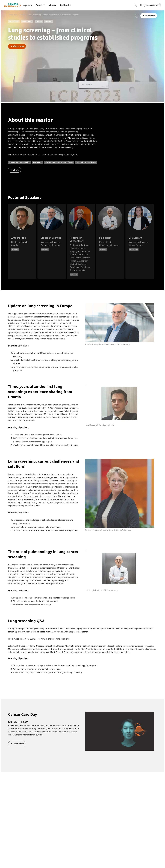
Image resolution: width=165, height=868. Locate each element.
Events (40, 5)
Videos (52, 5)
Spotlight (65, 5)
